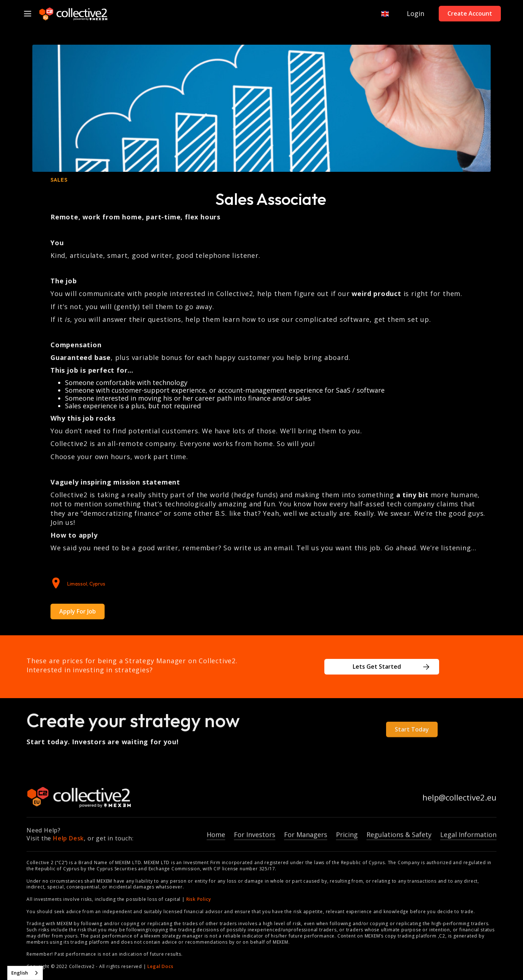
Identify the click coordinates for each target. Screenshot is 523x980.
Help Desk (68, 843)
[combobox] (25, 973)
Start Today (412, 734)
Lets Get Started (377, 667)
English (20, 973)
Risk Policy (199, 899)
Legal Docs (160, 966)
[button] (382, 14)
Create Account (470, 13)
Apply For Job (78, 611)
